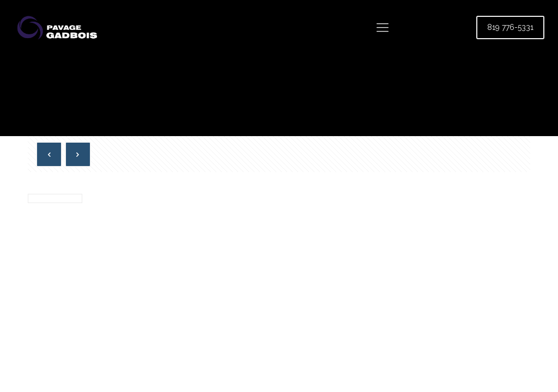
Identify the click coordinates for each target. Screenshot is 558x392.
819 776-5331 (510, 27)
